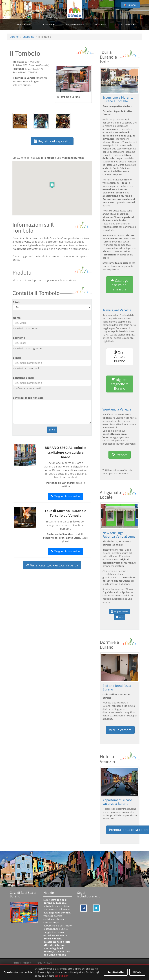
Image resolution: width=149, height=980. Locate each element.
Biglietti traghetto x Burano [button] (120, 384)
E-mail (17, 358)
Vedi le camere (120, 730)
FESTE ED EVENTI (126, 24)
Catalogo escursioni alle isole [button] (120, 285)
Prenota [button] (120, 455)
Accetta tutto (116, 972)
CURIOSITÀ (100, 24)
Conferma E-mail (23, 378)
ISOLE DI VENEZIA (23, 24)
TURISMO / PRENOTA (75, 24)
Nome (17, 318)
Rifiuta (137, 972)
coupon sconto (120, 612)
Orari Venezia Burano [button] (120, 357)
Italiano (131, 5)
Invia (52, 430)
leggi (120, 617)
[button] (52, 185)
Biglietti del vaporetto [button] (52, 141)
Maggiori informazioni (66, 496)
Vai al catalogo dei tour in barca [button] (52, 565)
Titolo (17, 302)
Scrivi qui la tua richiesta (28, 398)
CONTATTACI (44, 963)
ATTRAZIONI (49, 24)
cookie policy (62, 976)
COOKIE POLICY (22, 963)
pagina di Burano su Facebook (55, 901)
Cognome (19, 338)
